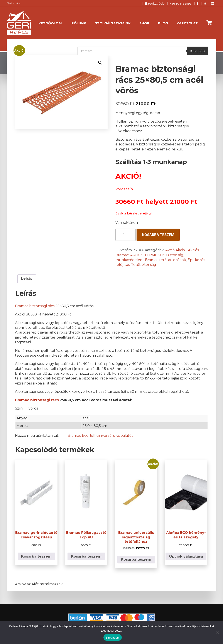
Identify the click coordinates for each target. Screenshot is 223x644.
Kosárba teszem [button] (36, 556)
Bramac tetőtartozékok (166, 260)
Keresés (198, 51)
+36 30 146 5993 (181, 3)
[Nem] (218, 632)
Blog (163, 23)
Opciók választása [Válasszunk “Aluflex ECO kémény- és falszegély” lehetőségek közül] (186, 556)
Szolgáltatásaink (113, 23)
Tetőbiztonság (144, 265)
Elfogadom (113, 638)
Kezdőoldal (51, 23)
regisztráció (155, 3)
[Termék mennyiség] (126, 235)
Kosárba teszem (158, 235)
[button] (100, 63)
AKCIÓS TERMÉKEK (147, 255)
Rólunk (79, 23)
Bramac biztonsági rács (35, 306)
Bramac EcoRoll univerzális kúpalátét (100, 436)
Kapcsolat (187, 23)
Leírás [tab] (27, 279)
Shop (144, 23)
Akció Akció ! (176, 250)
